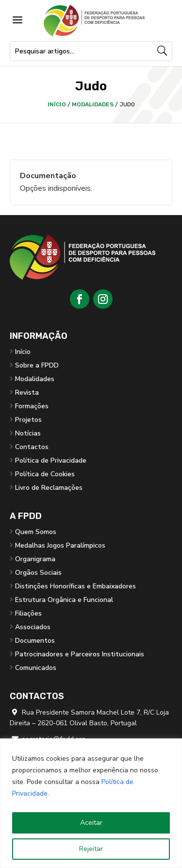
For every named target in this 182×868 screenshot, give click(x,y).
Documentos (35, 641)
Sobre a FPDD (37, 365)
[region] (91, 803)
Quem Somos (36, 532)
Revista (27, 392)
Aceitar (91, 823)
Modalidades (93, 104)
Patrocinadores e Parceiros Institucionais (80, 654)
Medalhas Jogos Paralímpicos (60, 545)
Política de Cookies (45, 474)
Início (57, 104)
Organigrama (35, 559)
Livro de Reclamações (49, 488)
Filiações (28, 613)
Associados (33, 627)
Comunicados (36, 668)
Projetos (28, 420)
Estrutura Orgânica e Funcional (64, 600)
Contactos (32, 447)
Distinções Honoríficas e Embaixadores (75, 586)
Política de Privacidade (51, 460)
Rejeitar (91, 849)
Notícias (28, 433)
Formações (32, 406)
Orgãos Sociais (38, 573)
